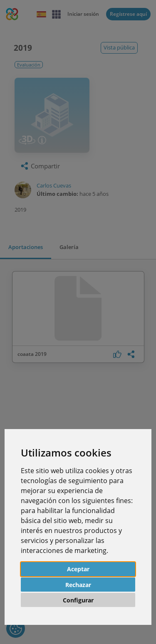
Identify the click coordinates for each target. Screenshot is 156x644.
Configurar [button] (78, 600)
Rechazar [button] (78, 585)
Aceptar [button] (78, 569)
